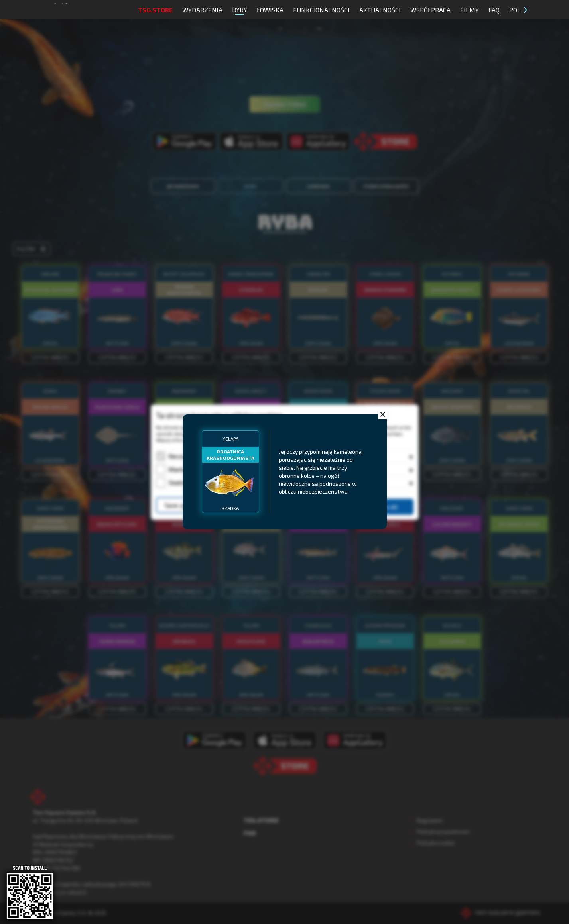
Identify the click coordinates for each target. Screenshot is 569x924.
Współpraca (430, 10)
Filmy (470, 10)
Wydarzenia (202, 10)
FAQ (494, 10)
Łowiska (270, 10)
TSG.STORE (155, 10)
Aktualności (380, 10)
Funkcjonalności (321, 10)
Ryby (240, 10)
